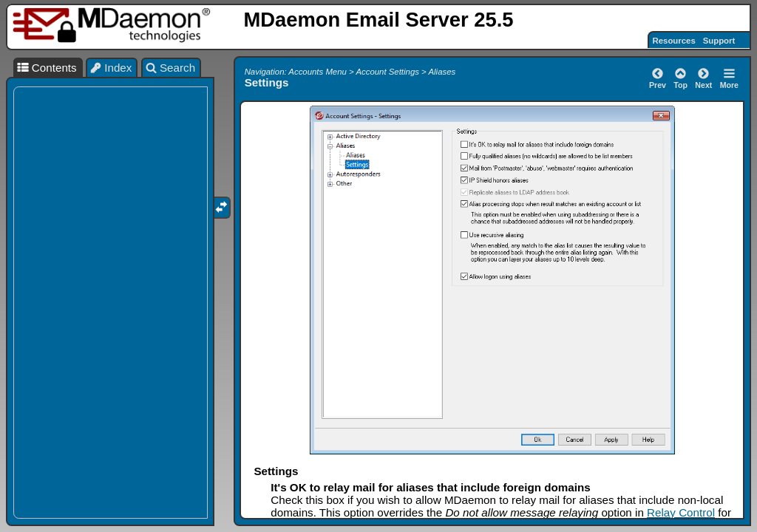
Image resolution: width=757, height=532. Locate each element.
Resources (674, 41)
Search (171, 68)
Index (111, 68)
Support (719, 41)
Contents (47, 68)
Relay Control (681, 512)
